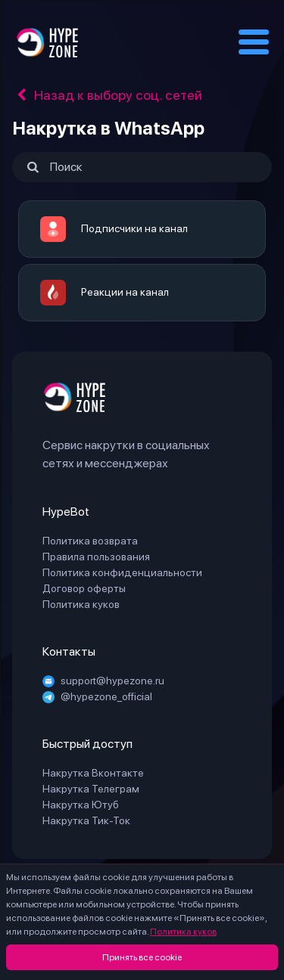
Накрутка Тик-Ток (86, 820)
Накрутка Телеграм (91, 789)
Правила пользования (96, 557)
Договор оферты (84, 588)
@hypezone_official (97, 696)
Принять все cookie (142, 957)
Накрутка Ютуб (81, 805)
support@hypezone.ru (103, 681)
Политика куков (183, 932)
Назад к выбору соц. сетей (107, 95)
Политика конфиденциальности (122, 572)
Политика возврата (90, 541)
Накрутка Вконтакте (93, 773)
